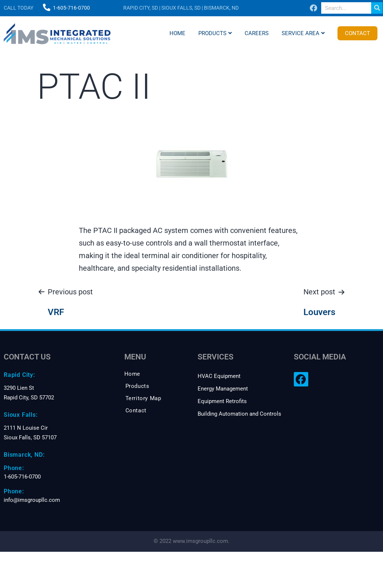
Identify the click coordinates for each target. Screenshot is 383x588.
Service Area (303, 33)
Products (215, 33)
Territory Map (143, 398)
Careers (257, 33)
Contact (357, 33)
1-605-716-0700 (71, 8)
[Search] (377, 8)
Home (177, 33)
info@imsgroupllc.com (32, 500)
